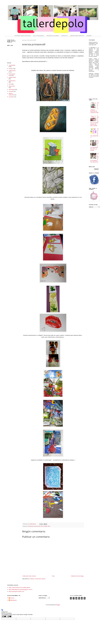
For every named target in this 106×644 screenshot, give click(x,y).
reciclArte (11, 97)
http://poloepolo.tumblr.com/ (16, 591)
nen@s (11, 69)
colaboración (12, 71)
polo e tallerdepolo (39, 36)
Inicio (53, 576)
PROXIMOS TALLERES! (53, 36)
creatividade (12, 65)
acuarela (11, 91)
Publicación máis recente (29, 576)
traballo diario (47, 526)
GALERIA (89, 36)
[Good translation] (4, 617)
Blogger (58, 605)
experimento (37, 526)
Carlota (12, 598)
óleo (42, 526)
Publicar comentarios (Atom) (38, 579)
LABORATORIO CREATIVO (77, 36)
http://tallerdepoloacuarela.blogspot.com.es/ (21, 589)
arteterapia (31, 526)
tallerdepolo (14, 600)
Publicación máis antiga (77, 576)
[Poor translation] (9, 617)
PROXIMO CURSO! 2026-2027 (23, 36)
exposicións (12, 86)
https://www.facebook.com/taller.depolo (19, 587)
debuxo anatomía (11, 94)
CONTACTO (64, 36)
